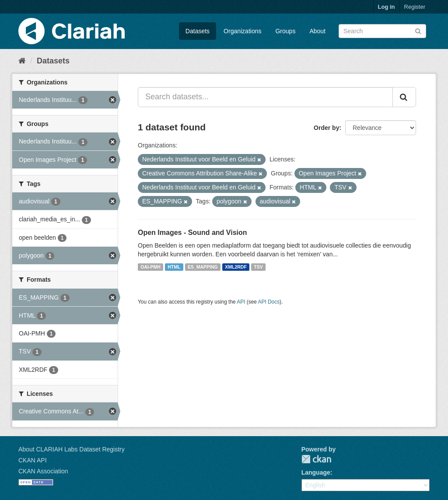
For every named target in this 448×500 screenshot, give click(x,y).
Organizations (242, 31)
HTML (174, 267)
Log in (387, 7)
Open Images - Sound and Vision (192, 233)
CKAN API (33, 460)
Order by (326, 128)
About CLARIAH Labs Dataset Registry (72, 449)
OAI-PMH (150, 267)
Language (316, 472)
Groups (285, 31)
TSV (258, 267)
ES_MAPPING (203, 267)
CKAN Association (43, 471)
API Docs (269, 302)
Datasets (198, 31)
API (241, 302)
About (317, 31)
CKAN (316, 459)
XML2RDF (236, 267)
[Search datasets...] (265, 97)
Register (415, 7)
